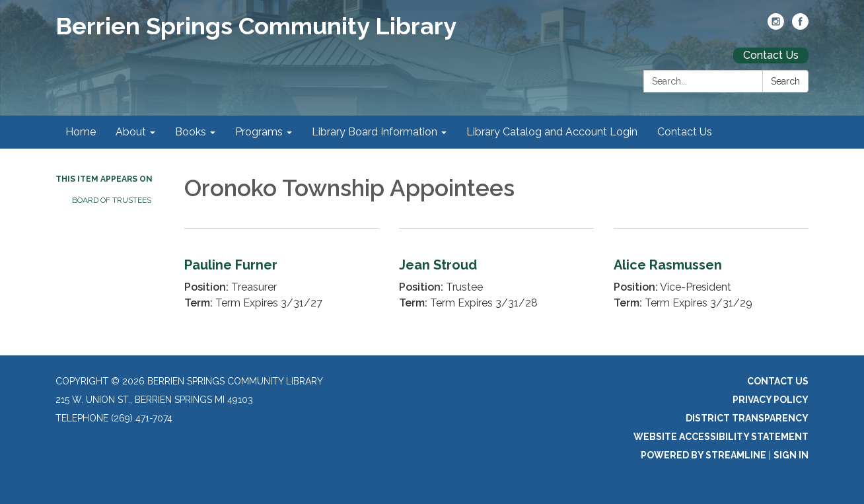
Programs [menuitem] (259, 132)
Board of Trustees (112, 200)
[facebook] (800, 26)
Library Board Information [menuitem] (375, 132)
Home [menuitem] (81, 132)
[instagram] (776, 26)
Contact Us (771, 55)
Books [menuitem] (191, 132)
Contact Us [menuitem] (685, 132)
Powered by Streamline (703, 455)
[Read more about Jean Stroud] (496, 280)
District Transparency (747, 418)
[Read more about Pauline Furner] (282, 280)
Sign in (791, 455)
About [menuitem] (131, 132)
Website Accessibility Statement (721, 437)
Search (785, 81)
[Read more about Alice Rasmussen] (711, 280)
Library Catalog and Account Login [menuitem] (552, 132)
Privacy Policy (771, 400)
